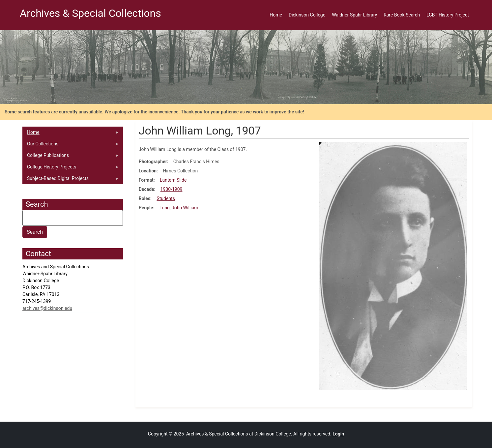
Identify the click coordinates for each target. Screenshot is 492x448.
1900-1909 (172, 189)
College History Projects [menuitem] (71, 168)
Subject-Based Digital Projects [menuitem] (71, 180)
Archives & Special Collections (90, 13)
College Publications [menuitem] (71, 157)
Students (166, 198)
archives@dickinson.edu (47, 308)
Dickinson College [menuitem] (307, 15)
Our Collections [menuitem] (71, 145)
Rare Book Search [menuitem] (402, 15)
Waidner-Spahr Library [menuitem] (354, 15)
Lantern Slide (173, 180)
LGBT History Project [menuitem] (448, 15)
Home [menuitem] (276, 15)
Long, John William (179, 208)
